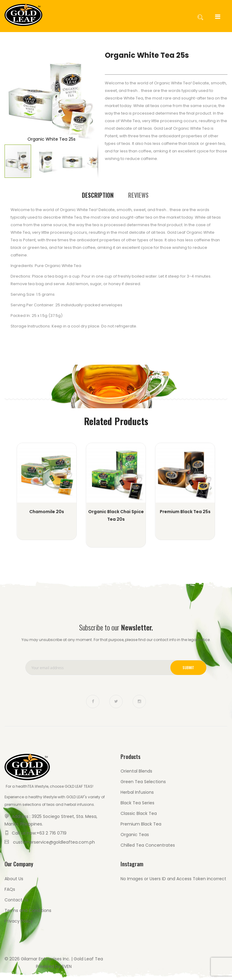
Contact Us (16, 900)
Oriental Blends (136, 771)
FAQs (10, 889)
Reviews (138, 195)
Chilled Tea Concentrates (148, 845)
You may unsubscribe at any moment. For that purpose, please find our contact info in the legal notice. (116, 640)
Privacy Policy (19, 921)
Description (98, 195)
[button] (17, 97)
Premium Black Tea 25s (185, 512)
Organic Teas (135, 835)
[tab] (98, 195)
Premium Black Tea (141, 824)
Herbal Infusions (137, 792)
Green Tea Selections (143, 782)
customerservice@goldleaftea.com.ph (54, 842)
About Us (14, 879)
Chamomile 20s (47, 512)
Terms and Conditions (28, 910)
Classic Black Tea (139, 813)
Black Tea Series (137, 803)
